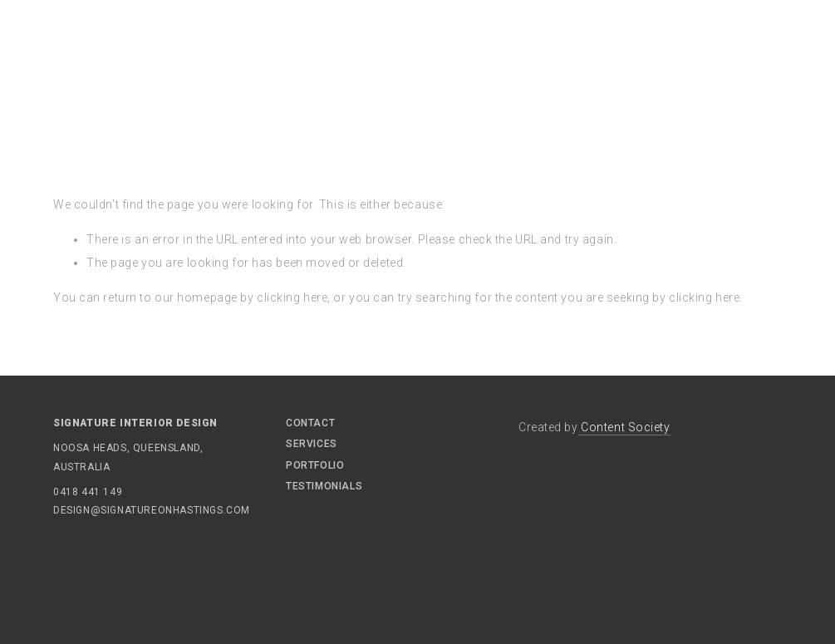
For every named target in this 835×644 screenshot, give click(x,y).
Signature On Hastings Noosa (298, 566)
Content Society (624, 427)
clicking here (292, 297)
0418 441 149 (88, 492)
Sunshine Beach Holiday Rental (499, 566)
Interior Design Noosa (123, 566)
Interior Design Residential (580, 587)
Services (312, 444)
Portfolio (315, 465)
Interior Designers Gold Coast (202, 587)
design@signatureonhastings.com (103, 510)
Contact (310, 423)
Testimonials (324, 486)
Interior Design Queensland (396, 587)
